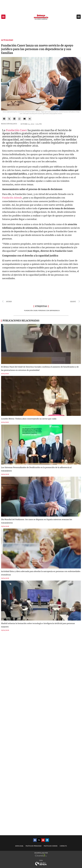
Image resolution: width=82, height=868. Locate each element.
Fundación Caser (16, 130)
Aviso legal (19, 846)
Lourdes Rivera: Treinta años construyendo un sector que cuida (29, 419)
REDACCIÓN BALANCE (9, 124)
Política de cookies (51, 846)
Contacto (63, 846)
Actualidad (7, 40)
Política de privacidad (34, 846)
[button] (3, 17)
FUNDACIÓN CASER (31, 310)
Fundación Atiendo (12, 198)
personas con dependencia (49, 310)
